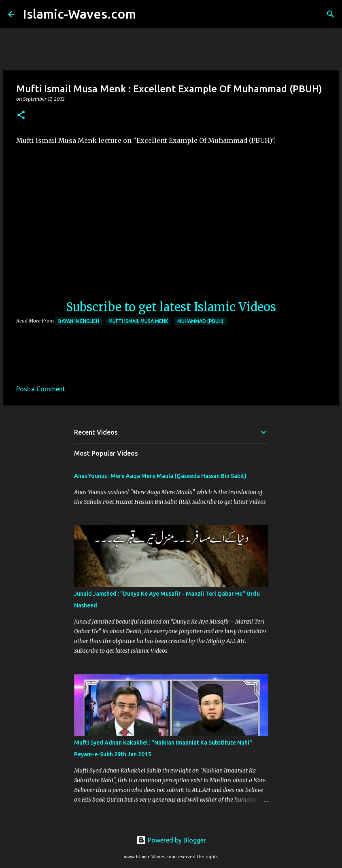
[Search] (147, 14)
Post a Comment (41, 389)
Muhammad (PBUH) (200, 321)
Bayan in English (79, 321)
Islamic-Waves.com (79, 14)
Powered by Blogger (171, 840)
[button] (21, 116)
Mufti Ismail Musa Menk (138, 321)
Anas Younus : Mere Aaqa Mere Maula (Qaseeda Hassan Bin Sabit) (160, 476)
